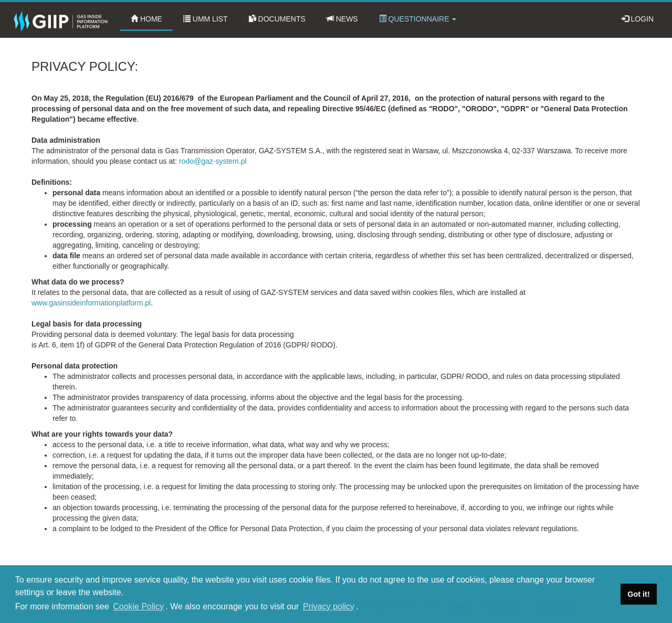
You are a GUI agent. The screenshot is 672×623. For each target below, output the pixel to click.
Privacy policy (329, 606)
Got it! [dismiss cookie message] (638, 594)
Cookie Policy (138, 606)
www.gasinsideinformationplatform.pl (91, 303)
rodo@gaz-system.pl (213, 161)
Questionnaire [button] (418, 19)
